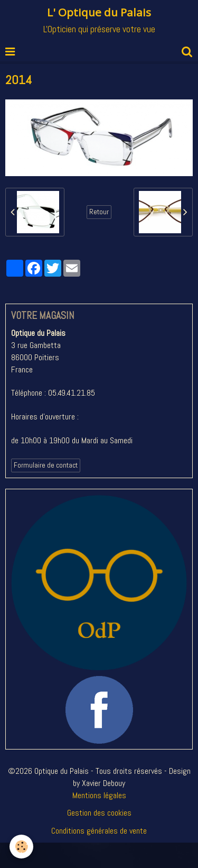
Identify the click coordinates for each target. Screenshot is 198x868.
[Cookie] (21, 847)
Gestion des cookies (99, 813)
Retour (99, 212)
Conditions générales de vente (99, 831)
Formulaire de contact (46, 465)
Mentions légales (99, 795)
